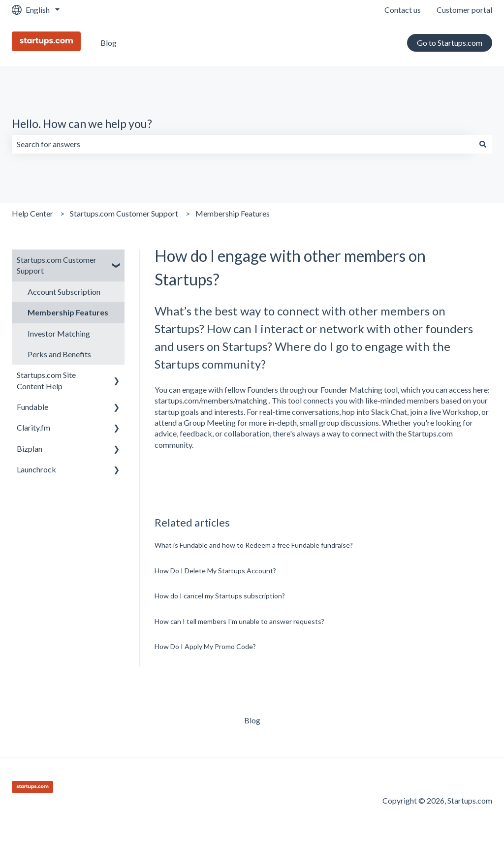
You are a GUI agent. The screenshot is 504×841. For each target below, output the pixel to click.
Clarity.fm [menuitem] (33, 427)
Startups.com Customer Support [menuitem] (57, 265)
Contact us (403, 10)
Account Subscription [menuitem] (64, 292)
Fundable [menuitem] (32, 407)
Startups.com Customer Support (124, 213)
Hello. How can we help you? (82, 124)
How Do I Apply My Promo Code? (205, 646)
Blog (109, 43)
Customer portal (464, 10)
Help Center (32, 213)
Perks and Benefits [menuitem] (59, 354)
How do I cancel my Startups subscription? (220, 596)
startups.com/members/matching (211, 400)
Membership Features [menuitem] (68, 312)
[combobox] (243, 144)
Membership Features (233, 213)
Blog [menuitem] (252, 720)
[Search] (483, 144)
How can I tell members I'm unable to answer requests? (239, 621)
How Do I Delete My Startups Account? (215, 571)
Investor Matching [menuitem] (59, 333)
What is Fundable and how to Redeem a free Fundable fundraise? (254, 545)
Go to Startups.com (450, 43)
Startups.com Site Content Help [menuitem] (46, 380)
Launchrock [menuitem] (36, 469)
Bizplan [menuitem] (30, 449)
